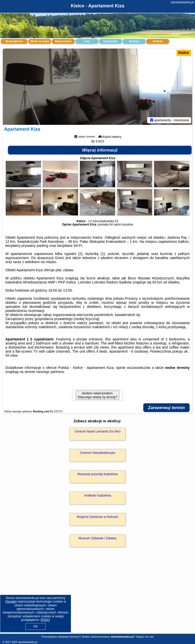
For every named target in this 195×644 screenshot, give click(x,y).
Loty (87, 41)
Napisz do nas (145, 637)
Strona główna (14, 41)
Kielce (184, 53)
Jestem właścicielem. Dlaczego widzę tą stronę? (97, 395)
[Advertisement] (97, 596)
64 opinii (115, 224)
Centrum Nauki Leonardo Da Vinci (97, 431)
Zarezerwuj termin (167, 408)
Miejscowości (63, 41)
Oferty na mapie (40, 41)
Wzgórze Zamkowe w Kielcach (97, 517)
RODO (45, 620)
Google (11, 602)
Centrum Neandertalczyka (98, 453)
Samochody (111, 41)
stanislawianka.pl (182, 2)
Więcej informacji (100, 150)
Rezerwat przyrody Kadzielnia (98, 474)
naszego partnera (50, 372)
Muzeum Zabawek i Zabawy (97, 538)
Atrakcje (134, 41)
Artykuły (158, 41)
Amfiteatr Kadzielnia (98, 496)
